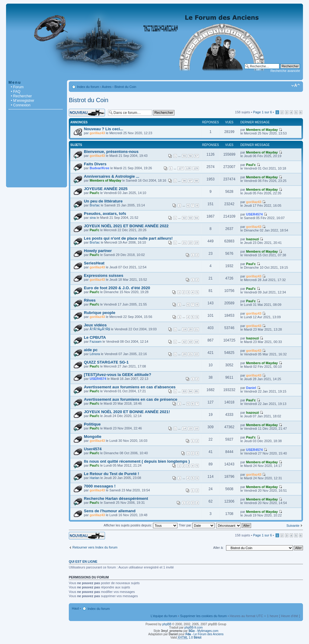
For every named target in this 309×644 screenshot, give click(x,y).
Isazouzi (253, 239)
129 (196, 168)
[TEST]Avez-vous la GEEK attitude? (118, 375)
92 (184, 218)
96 (184, 181)
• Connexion (21, 105)
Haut (75, 608)
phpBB (167, 624)
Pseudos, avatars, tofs (105, 214)
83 (184, 391)
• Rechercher (21, 96)
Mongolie (93, 437)
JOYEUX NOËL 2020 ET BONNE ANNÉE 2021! (127, 412)
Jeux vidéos (95, 325)
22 (190, 243)
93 (190, 218)
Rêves (90, 300)
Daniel (251, 388)
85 (196, 391)
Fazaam (96, 341)
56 (190, 156)
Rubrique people (100, 313)
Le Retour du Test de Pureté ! (111, 474)
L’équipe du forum (164, 616)
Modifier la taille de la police (296, 86)
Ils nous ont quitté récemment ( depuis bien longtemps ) (137, 461)
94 (196, 218)
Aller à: (218, 548)
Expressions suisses (104, 275)
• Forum (17, 87)
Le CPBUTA (95, 337)
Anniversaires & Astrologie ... (111, 176)
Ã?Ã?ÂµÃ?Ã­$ (100, 329)
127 (181, 168)
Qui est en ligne (83, 561)
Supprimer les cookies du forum (204, 616)
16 (196, 429)
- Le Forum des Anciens (205, 634)
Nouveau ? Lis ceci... (104, 129)
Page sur (263, 112)
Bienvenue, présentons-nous (111, 152)
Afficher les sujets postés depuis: (140, 525)
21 (184, 243)
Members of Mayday (262, 130)
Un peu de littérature (103, 201)
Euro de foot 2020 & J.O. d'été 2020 (117, 288)
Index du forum (88, 87)
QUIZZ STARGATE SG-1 (106, 362)
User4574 (93, 449)
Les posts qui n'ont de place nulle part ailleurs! (128, 238)
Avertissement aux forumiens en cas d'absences (130, 387)
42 (184, 342)
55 (184, 156)
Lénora (95, 354)
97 (190, 181)
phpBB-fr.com (194, 628)
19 (184, 329)
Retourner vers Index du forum (95, 547)
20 (190, 329)
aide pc (91, 350)
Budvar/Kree (99, 168)
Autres (107, 87)
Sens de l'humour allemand (110, 511)
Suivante (293, 526)
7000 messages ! (100, 486)
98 (196, 181)
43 (190, 342)
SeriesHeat (94, 263)
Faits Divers (95, 164)
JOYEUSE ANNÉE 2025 (106, 189)
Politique (92, 424)
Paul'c (251, 165)
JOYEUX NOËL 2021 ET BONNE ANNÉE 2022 (126, 226)
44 (196, 342)
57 (196, 156)
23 (196, 243)
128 (188, 168)
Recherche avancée (285, 71)
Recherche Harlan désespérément (116, 498)
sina (93, 218)
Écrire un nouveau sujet (87, 113)
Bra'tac (95, 205)
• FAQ (16, 92)
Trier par (196, 525)
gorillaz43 (97, 133)
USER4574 (255, 214)
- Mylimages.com (204, 631)
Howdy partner (98, 251)
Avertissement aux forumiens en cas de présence (131, 399)
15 (190, 429)
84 (190, 391)
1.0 (190, 638)
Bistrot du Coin (125, 87)
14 (184, 429)
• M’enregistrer (23, 101)
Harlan (94, 478)
